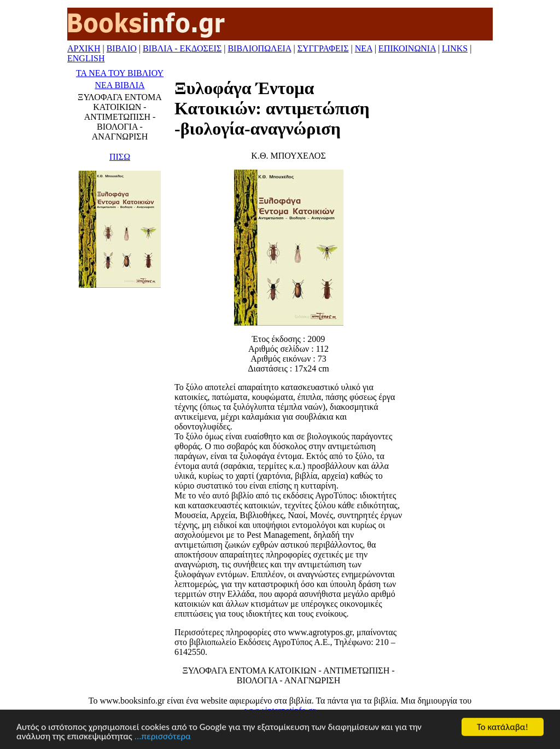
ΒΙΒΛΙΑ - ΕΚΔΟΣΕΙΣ (182, 48)
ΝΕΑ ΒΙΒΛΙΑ (119, 85)
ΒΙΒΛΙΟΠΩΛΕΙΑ (259, 48)
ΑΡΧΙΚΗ (84, 48)
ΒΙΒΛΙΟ (122, 48)
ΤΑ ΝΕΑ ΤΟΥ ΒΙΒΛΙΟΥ (120, 73)
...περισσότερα (163, 737)
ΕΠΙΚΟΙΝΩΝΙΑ (407, 48)
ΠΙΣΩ (120, 157)
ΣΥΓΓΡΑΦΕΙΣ (323, 48)
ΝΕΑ (364, 48)
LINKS (455, 48)
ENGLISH (86, 58)
